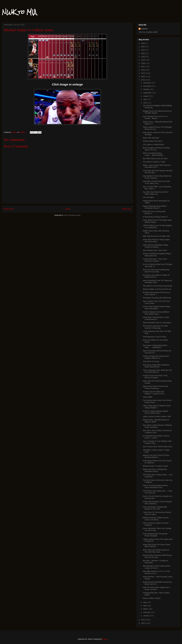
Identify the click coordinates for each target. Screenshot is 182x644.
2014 (143, 77)
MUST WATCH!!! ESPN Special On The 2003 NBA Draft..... (156, 551)
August (146, 96)
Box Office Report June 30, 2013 (155, 159)
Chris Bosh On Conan (151, 361)
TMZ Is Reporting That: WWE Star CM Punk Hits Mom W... (157, 371)
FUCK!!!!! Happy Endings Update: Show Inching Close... (155, 412)
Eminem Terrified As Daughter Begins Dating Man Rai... (157, 255)
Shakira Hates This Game (153, 141)
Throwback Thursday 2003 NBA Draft (157, 298)
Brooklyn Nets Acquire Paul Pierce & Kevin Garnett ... (157, 293)
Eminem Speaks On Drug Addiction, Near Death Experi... (156, 313)
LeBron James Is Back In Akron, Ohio (157, 416)
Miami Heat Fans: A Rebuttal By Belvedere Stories (155, 470)
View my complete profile (148, 32)
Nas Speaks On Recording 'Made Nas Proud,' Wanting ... (157, 177)
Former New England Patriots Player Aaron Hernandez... (157, 308)
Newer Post (9, 209)
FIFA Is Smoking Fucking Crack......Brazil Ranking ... (154, 154)
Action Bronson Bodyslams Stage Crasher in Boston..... (155, 246)
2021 (143, 53)
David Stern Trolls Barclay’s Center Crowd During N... (156, 318)
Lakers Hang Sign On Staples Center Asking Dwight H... (157, 407)
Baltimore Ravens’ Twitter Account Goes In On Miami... (156, 519)
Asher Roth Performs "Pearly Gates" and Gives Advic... (156, 241)
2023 (143, 47)
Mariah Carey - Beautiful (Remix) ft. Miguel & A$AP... (156, 421)
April (145, 606)
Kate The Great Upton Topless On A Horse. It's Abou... (156, 588)
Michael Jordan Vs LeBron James (155, 466)
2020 (143, 57)
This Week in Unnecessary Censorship (157, 286)
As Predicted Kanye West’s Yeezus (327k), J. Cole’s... (156, 437)
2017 (143, 67)
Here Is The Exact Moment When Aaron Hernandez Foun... (155, 487)
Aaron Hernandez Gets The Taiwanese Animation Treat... (157, 282)
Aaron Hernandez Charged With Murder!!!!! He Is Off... (155, 508)
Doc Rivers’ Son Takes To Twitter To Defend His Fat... (156, 276)
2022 (143, 50)
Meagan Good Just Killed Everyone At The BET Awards (157, 112)
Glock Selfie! (148, 397)
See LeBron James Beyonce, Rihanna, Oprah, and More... (157, 426)
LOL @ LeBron (148, 197)
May (145, 602)
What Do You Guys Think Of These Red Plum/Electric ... (156, 456)
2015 (143, 73)
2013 (143, 80)
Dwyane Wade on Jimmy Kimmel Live (157, 289)
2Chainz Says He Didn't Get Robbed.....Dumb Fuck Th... (154, 393)
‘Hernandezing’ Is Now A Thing (154, 337)
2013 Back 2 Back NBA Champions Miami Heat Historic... (156, 366)
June (145, 103)
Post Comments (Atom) (72, 215)
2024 (143, 43)
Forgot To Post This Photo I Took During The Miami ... (155, 377)
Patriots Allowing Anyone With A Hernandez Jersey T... (155, 207)
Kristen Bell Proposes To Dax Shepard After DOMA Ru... (157, 503)
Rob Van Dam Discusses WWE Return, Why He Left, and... (158, 556)
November (147, 86)
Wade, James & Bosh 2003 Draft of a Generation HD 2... (157, 166)
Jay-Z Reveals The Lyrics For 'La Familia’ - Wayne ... (155, 117)
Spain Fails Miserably (151, 138)
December (147, 83)
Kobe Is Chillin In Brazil (152, 598)
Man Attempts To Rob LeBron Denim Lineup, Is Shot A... (157, 567)
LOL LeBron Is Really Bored (153, 145)
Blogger (105, 639)
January (146, 616)
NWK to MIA (19, 12)
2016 (143, 70)
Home (68, 209)
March (146, 609)
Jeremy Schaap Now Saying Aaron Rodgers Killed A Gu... (156, 357)
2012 (143, 620)
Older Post (126, 209)
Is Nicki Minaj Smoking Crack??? (155, 217)
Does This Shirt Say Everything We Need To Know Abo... (156, 271)
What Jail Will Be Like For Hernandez (157, 323)
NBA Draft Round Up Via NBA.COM (156, 236)
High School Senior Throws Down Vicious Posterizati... (155, 387)
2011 (143, 623)
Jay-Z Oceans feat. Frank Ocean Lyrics (158, 447)
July (145, 99)
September (148, 93)
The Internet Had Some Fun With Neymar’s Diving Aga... (155, 327)
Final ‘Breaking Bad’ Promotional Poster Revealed (155, 535)
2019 (143, 60)
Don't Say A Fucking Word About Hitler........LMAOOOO (155, 346)
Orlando (144, 29)
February (147, 612)
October (146, 89)
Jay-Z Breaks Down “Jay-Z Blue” (155, 250)
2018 (143, 63)
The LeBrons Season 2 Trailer (154, 162)
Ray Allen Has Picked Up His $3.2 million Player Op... (156, 193)
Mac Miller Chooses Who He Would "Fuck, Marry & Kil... (156, 182)
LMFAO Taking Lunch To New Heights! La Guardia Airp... (157, 226)
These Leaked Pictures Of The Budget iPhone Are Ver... (157, 128)
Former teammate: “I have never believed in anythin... (155, 260)
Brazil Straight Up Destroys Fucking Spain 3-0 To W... (156, 149)
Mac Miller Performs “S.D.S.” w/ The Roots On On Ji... (156, 572)
